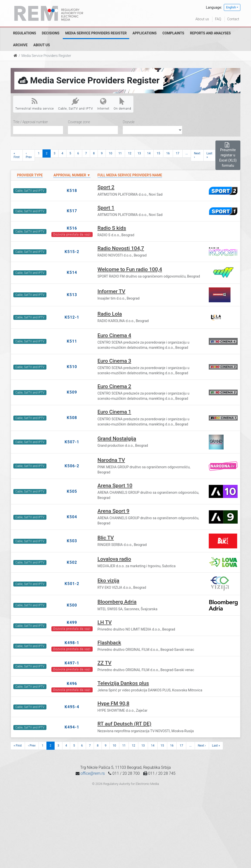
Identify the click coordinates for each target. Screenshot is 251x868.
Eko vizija (108, 581)
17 (178, 153)
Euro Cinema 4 (114, 335)
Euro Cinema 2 (114, 386)
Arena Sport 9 (114, 511)
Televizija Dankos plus (123, 683)
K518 (72, 191)
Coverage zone (79, 122)
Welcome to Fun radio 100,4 (130, 269)
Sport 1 (106, 208)
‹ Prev (29, 155)
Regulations (25, 33)
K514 (72, 272)
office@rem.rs (93, 773)
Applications (145, 33)
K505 (72, 491)
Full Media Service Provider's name (130, 175)
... (187, 153)
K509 (72, 392)
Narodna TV (111, 460)
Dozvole (129, 122)
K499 (72, 622)
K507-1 (72, 442)
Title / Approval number (31, 122)
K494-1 (72, 727)
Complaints (173, 33)
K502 (72, 562)
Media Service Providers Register (96, 33)
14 (149, 153)
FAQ (218, 19)
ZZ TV (105, 663)
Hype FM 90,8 (114, 704)
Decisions (51, 33)
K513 (72, 295)
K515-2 (72, 252)
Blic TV (106, 538)
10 (110, 153)
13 (139, 153)
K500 (72, 605)
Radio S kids (112, 228)
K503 (72, 541)
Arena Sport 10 (115, 486)
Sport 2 (106, 187)
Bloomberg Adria (117, 602)
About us (202, 19)
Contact (233, 19)
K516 (72, 228)
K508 (72, 418)
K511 (72, 341)
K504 (72, 517)
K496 (72, 684)
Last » (209, 155)
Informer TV (112, 291)
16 (168, 153)
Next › (197, 155)
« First (17, 155)
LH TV (105, 622)
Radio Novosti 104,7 (121, 248)
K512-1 (72, 317)
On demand (122, 104)
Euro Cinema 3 (114, 361)
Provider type (30, 175)
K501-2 (72, 584)
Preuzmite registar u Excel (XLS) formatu (228, 155)
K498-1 (72, 643)
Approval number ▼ (72, 175)
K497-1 (72, 663)
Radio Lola (110, 314)
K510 (72, 367)
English (231, 7)
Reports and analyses (210, 33)
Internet (103, 104)
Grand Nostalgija (117, 439)
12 (130, 153)
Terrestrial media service (35, 104)
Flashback (109, 643)
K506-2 (72, 466)
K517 (72, 211)
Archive (20, 45)
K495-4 (72, 707)
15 (158, 153)
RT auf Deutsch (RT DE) (125, 724)
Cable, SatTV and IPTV (75, 104)
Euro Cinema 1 (114, 412)
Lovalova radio (114, 559)
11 (120, 153)
